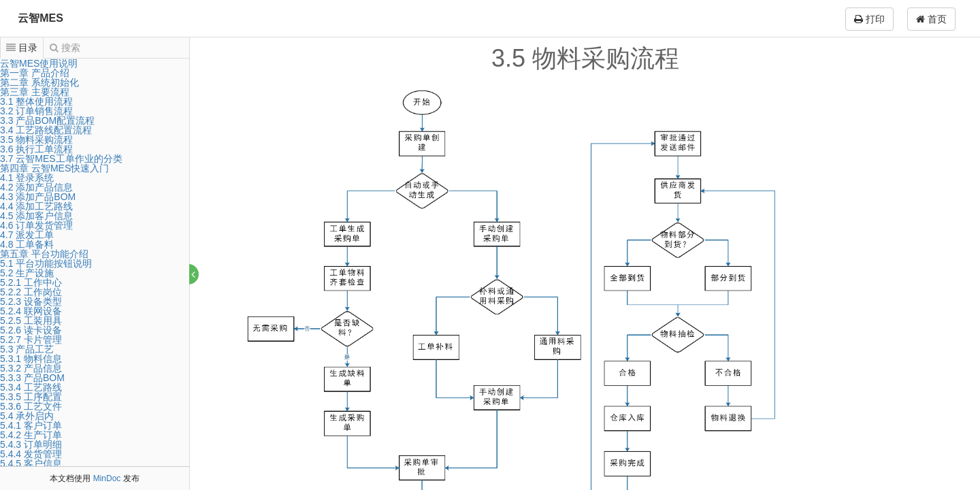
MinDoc (107, 478)
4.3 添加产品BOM (38, 197)
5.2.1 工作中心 (31, 282)
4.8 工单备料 (27, 244)
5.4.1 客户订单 (31, 425)
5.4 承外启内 (27, 416)
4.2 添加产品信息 (36, 187)
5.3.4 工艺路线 (31, 387)
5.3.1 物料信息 (31, 359)
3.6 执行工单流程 (36, 149)
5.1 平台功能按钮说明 (46, 263)
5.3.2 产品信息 (31, 368)
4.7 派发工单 (27, 235)
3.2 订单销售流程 (36, 111)
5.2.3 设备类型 (31, 301)
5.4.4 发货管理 (31, 454)
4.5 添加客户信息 (36, 216)
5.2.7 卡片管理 (31, 340)
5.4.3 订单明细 (31, 444)
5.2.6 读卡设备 (31, 330)
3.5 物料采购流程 (36, 140)
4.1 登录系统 (27, 178)
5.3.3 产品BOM (32, 378)
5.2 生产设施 (27, 273)
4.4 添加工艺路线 (36, 206)
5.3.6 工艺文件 (31, 406)
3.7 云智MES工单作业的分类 (61, 159)
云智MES (40, 18)
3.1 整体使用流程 (36, 101)
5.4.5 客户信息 (31, 463)
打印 (869, 19)
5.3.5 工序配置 (31, 397)
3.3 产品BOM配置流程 (47, 120)
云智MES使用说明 (39, 63)
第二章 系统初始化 (39, 82)
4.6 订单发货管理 (36, 225)
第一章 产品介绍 (35, 73)
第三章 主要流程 (35, 92)
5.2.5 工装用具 (31, 321)
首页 (931, 19)
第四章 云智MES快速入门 (54, 168)
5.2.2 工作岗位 (31, 292)
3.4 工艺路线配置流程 (46, 130)
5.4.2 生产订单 (31, 435)
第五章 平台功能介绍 (44, 254)
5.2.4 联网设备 (31, 311)
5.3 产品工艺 (27, 349)
